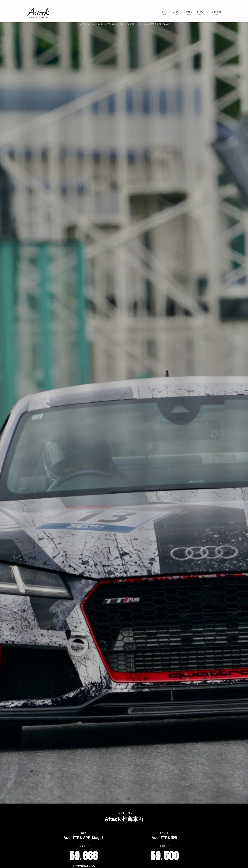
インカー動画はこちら (84, 866)
